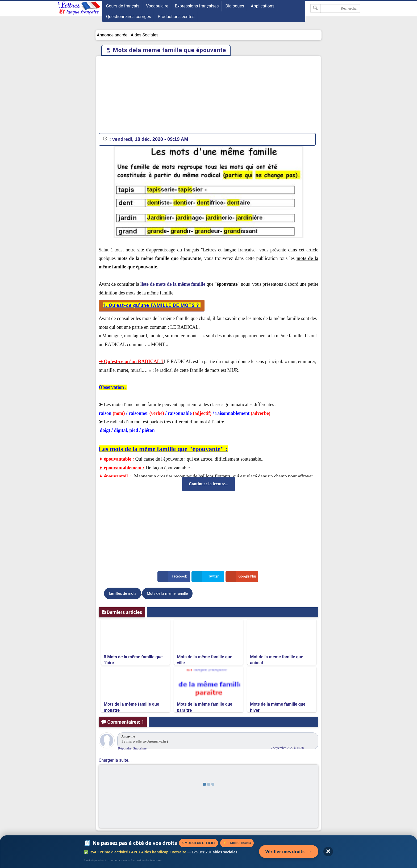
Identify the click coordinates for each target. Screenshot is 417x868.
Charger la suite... (115, 760)
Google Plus (242, 577)
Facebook (173, 577)
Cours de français (123, 6)
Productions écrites (176, 17)
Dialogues (235, 6)
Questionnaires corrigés (129, 17)
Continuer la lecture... (208, 484)
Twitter (206, 577)
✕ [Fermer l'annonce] (328, 851)
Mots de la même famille (167, 593)
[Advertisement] (208, 96)
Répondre (125, 748)
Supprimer (141, 748)
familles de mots (123, 593)
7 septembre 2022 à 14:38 (287, 748)
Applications (263, 6)
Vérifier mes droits (289, 852)
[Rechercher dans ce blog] (335, 8)
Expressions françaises (197, 6)
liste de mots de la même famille (173, 284)
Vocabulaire (157, 6)
